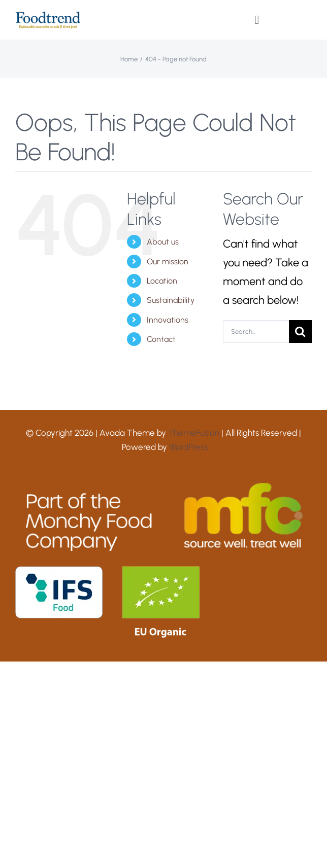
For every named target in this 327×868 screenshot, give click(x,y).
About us (163, 242)
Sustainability (171, 300)
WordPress (188, 447)
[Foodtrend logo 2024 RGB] (48, 16)
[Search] (300, 332)
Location (162, 281)
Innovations (168, 320)
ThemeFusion (194, 433)
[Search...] (256, 332)
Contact (161, 339)
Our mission (168, 262)
